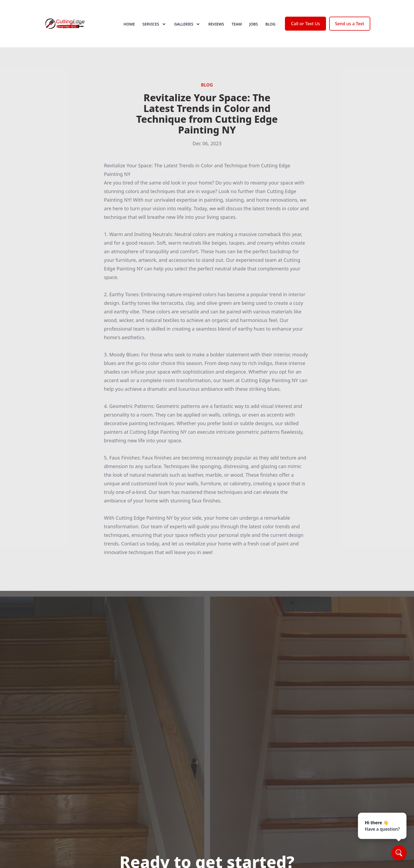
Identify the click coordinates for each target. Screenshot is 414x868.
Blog (270, 24)
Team (237, 24)
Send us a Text (350, 24)
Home (129, 24)
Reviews (216, 24)
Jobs (254, 24)
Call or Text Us (305, 24)
